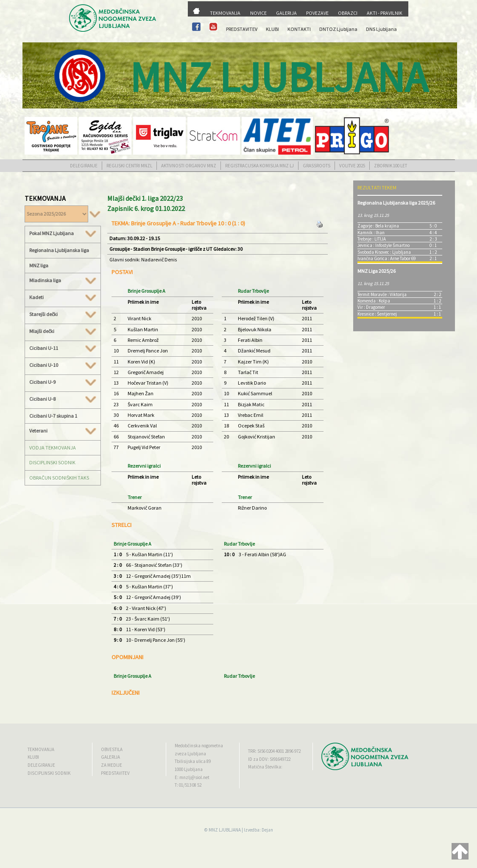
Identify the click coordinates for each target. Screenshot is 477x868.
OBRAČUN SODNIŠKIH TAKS (59, 478)
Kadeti (63, 297)
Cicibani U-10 (63, 365)
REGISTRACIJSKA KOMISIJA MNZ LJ (259, 166)
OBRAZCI (348, 13)
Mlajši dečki (63, 331)
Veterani (63, 431)
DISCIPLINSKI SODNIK (52, 462)
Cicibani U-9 (63, 382)
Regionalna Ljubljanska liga (59, 250)
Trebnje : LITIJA (372, 239)
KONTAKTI (299, 29)
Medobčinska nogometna (199, 746)
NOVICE (258, 13)
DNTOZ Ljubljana (338, 29)
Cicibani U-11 (63, 348)
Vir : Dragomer (371, 307)
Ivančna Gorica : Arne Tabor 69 (386, 258)
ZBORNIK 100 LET (391, 166)
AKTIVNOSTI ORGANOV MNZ (189, 166)
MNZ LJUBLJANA (225, 830)
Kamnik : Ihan (371, 233)
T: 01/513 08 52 (188, 785)
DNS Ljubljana (381, 29)
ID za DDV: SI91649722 (269, 759)
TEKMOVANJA (225, 13)
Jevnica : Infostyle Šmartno (384, 245)
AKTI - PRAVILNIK (385, 13)
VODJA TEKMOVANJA (53, 448)
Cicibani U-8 (63, 399)
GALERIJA (286, 13)
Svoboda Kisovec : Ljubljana (384, 252)
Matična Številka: (265, 767)
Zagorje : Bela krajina (378, 226)
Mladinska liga (63, 280)
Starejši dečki (63, 314)
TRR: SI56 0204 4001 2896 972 (274, 751)
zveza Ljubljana (190, 754)
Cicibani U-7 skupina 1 (53, 416)
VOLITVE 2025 (352, 166)
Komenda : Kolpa (374, 301)
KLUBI (272, 29)
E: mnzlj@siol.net (192, 777)
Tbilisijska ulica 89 (193, 761)
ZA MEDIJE (112, 765)
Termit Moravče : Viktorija (382, 294)
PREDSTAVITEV (242, 29)
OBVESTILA (112, 749)
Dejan (267, 830)
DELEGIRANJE (84, 166)
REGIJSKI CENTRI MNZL (129, 166)
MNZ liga (39, 265)
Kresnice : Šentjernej (377, 314)
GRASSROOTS (317, 166)
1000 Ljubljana (189, 769)
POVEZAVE (317, 13)
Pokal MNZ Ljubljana (63, 233)
